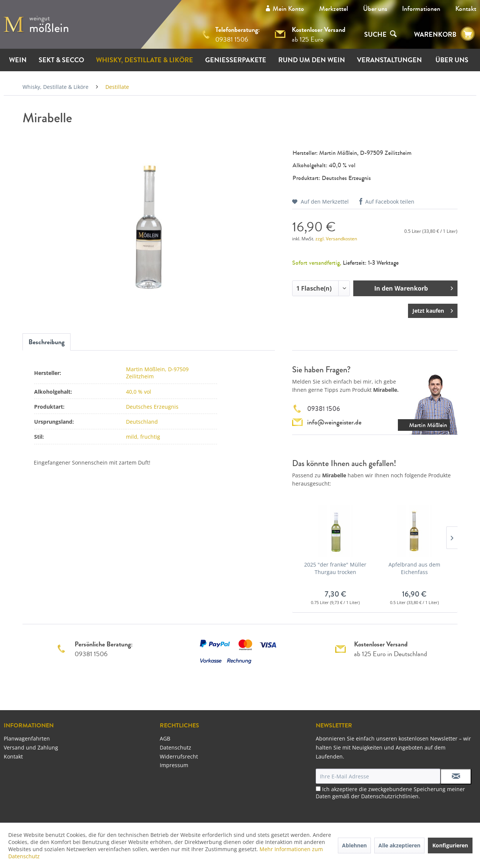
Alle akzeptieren (399, 845)
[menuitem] (375, 9)
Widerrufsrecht (179, 756)
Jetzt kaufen (433, 310)
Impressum (174, 765)
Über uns (375, 9)
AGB (165, 738)
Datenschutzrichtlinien (390, 796)
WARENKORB (435, 34)
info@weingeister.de (334, 422)
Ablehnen (354, 845)
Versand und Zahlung (31, 747)
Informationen (421, 9)
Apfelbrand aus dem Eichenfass (414, 568)
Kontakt (466, 9)
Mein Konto (288, 9)
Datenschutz (175, 747)
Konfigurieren (450, 845)
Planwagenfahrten (27, 738)
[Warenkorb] (468, 34)
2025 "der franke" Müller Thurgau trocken (335, 568)
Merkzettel (334, 9)
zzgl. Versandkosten (336, 239)
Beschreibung (46, 342)
